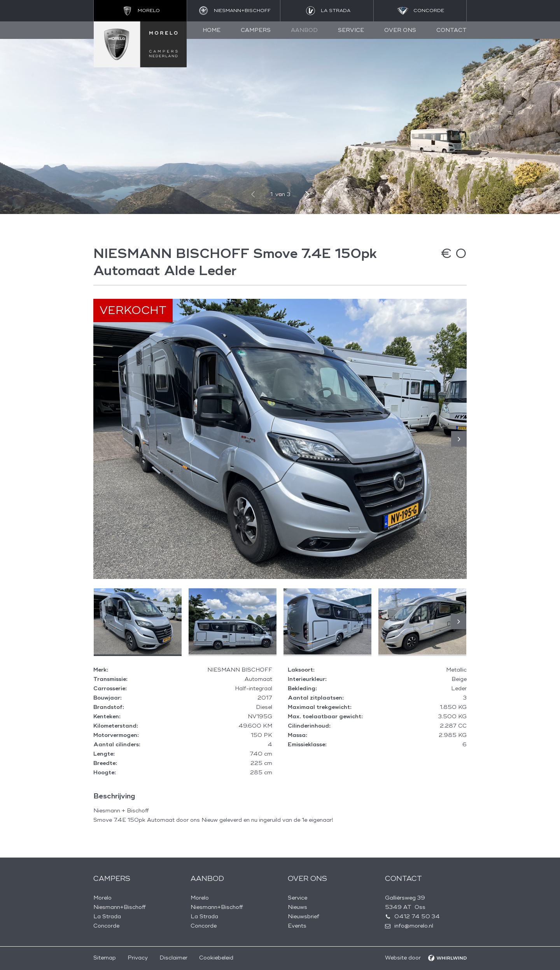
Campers (256, 30)
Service (351, 30)
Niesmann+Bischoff (120, 907)
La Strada (107, 917)
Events (297, 926)
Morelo (102, 898)
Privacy (138, 958)
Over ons (400, 30)
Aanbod (304, 30)
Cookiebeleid (216, 958)
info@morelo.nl (414, 926)
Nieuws (297, 907)
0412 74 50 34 (417, 917)
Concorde (106, 926)
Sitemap (105, 958)
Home (212, 30)
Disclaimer (173, 958)
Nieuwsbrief (304, 917)
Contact (451, 30)
